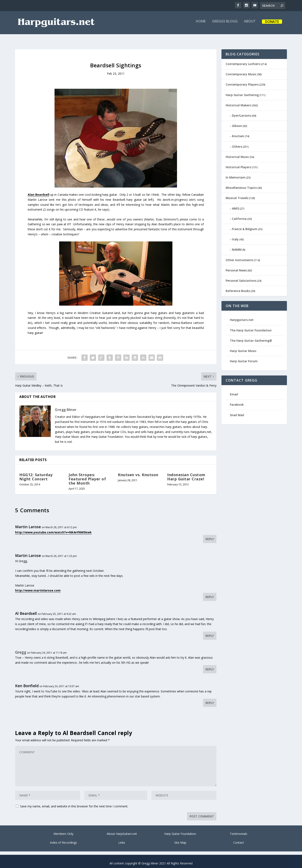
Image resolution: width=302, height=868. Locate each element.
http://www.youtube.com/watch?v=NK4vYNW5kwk (53, 528)
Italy (235, 235)
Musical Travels (237, 194)
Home (201, 24)
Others (237, 143)
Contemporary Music (241, 70)
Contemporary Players (242, 81)
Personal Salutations (241, 277)
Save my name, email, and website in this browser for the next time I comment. (74, 802)
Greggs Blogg (225, 24)
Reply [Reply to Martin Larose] (210, 535)
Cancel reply (115, 729)
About (250, 24)
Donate (272, 25)
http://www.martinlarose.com (38, 587)
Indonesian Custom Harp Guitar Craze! (186, 473)
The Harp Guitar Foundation (251, 326)
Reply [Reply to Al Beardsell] (210, 632)
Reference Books (238, 287)
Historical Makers (238, 101)
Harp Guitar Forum (244, 357)
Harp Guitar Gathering (242, 91)
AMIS (236, 205)
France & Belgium (245, 225)
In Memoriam (236, 174)
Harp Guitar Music (243, 347)
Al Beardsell (26, 610)
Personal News (236, 267)
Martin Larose (28, 523)
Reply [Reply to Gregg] (210, 665)
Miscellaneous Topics (241, 184)
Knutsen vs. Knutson (138, 471)
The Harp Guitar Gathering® (251, 337)
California (239, 215)
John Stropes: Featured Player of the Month (87, 475)
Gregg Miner (66, 406)
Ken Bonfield (27, 682)
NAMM (237, 246)
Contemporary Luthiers (243, 60)
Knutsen (238, 132)
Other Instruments (240, 256)
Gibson (237, 122)
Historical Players (238, 163)
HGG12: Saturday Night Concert (36, 473)
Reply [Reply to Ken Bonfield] (210, 699)
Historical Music (237, 153)
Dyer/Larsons (241, 112)
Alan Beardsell (38, 191)
